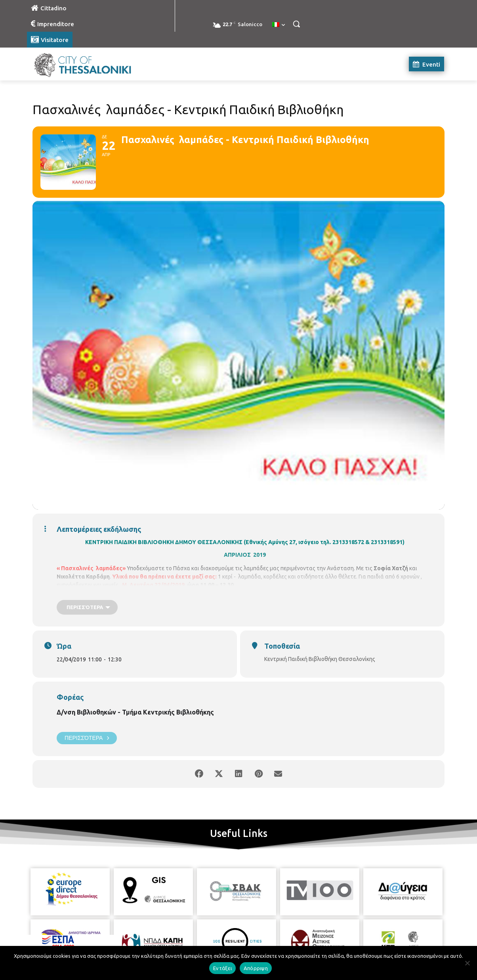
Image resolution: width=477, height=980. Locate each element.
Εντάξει (222, 968)
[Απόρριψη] (467, 963)
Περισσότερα (87, 738)
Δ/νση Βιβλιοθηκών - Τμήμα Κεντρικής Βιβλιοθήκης (135, 712)
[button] (296, 24)
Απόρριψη (256, 968)
